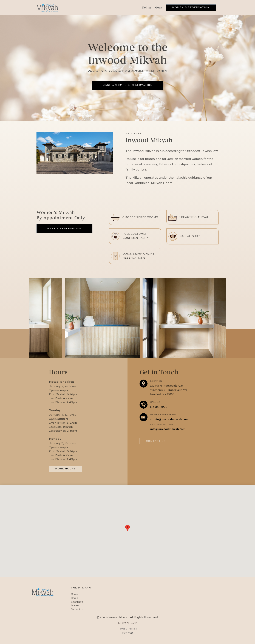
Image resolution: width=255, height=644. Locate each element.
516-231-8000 (159, 407)
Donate (75, 606)
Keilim (147, 8)
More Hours (66, 469)
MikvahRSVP (127, 623)
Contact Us (156, 441)
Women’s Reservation (191, 8)
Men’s (159, 8)
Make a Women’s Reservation (128, 85)
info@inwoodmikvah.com (168, 429)
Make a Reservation (64, 229)
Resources (77, 602)
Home (74, 594)
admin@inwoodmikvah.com (169, 419)
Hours (74, 598)
